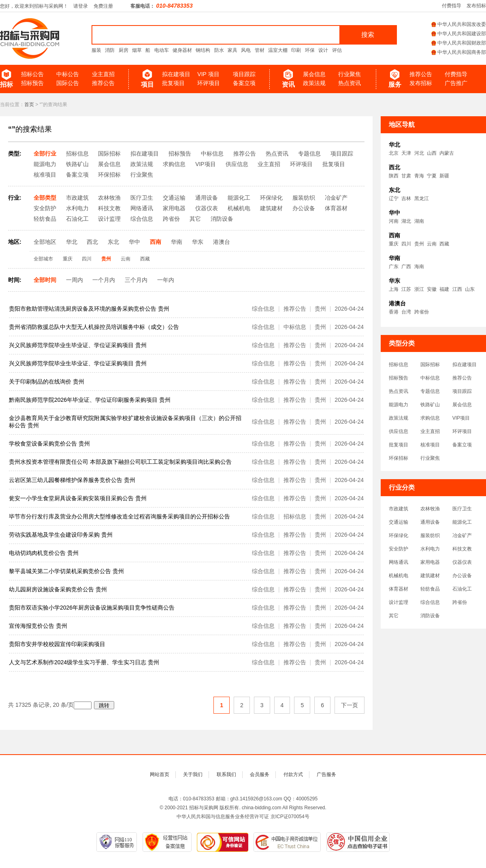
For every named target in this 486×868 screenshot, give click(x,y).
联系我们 (226, 774)
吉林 (406, 198)
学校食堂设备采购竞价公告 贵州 (49, 444)
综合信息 (430, 602)
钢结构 (203, 50)
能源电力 (399, 405)
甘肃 (406, 176)
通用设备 (430, 522)
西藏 (444, 244)
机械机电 (399, 576)
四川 (406, 244)
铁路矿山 (430, 405)
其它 (394, 616)
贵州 (419, 244)
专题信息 (430, 391)
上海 (394, 289)
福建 (444, 289)
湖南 (419, 221)
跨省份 (422, 312)
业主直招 (103, 74)
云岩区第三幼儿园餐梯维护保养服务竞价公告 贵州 (72, 480)
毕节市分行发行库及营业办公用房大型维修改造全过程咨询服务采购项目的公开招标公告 (119, 516)
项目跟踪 (244, 74)
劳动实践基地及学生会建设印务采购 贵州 (61, 535)
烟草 (137, 50)
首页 (29, 105)
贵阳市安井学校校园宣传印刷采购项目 (57, 644)
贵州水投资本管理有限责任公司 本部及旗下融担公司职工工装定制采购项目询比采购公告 (120, 462)
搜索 (368, 35)
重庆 (394, 244)
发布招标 (476, 6)
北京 (394, 153)
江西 (457, 289)
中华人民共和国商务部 (459, 52)
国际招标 (430, 365)
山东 (470, 289)
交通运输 (399, 522)
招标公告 (32, 74)
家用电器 (430, 562)
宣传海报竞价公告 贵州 (38, 626)
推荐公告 (103, 83)
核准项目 (430, 445)
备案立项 (244, 83)
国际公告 (68, 83)
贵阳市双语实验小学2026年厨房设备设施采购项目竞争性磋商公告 (92, 608)
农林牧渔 (430, 509)
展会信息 (314, 74)
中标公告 (68, 74)
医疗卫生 (462, 509)
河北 (419, 153)
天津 (406, 153)
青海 (419, 176)
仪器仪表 (462, 562)
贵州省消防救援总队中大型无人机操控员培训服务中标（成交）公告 (94, 327)
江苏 (406, 289)
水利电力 (430, 549)
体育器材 (399, 589)
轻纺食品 (430, 589)
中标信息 (430, 378)
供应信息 (399, 431)
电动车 (162, 50)
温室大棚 (278, 50)
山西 (432, 153)
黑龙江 (422, 198)
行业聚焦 (350, 74)
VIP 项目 (208, 74)
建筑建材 (430, 576)
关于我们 (193, 774)
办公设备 (462, 576)
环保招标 (399, 458)
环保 (310, 50)
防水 (219, 50)
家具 (232, 50)
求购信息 (430, 418)
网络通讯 (399, 562)
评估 (337, 50)
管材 (260, 50)
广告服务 (326, 774)
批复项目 (173, 83)
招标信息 (399, 365)
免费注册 (103, 6)
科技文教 (462, 549)
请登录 (81, 6)
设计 (323, 50)
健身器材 (182, 50)
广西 (406, 267)
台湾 (406, 312)
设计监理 (399, 602)
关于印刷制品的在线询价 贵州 (47, 382)
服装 (96, 50)
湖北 (406, 221)
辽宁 (394, 198)
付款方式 (293, 774)
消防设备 (430, 616)
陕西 (394, 176)
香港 (394, 312)
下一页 (350, 705)
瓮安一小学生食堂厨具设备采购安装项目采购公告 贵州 (78, 498)
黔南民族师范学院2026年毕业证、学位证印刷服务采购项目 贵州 (90, 400)
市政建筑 (399, 509)
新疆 (444, 176)
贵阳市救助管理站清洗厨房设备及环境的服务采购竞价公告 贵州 (89, 309)
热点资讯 (350, 83)
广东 (394, 267)
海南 (419, 267)
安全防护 (399, 549)
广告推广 (456, 83)
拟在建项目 (176, 74)
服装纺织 (430, 535)
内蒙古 (447, 153)
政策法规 (314, 83)
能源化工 (462, 522)
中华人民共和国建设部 (459, 34)
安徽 (432, 289)
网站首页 (160, 774)
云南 (432, 244)
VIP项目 (461, 418)
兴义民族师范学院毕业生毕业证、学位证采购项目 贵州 (78, 345)
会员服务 (260, 774)
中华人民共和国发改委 (459, 24)
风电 (246, 50)
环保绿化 (399, 535)
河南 (394, 221)
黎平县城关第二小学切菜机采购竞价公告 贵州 (66, 571)
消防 (110, 50)
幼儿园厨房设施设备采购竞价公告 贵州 (58, 589)
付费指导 (452, 6)
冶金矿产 (462, 535)
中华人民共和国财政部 (459, 43)
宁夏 (432, 176)
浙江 (419, 289)
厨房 (124, 50)
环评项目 (209, 83)
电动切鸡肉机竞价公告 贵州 (44, 553)
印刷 (296, 50)
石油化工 (462, 589)
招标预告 (32, 83)
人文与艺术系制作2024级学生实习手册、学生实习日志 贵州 (84, 662)
